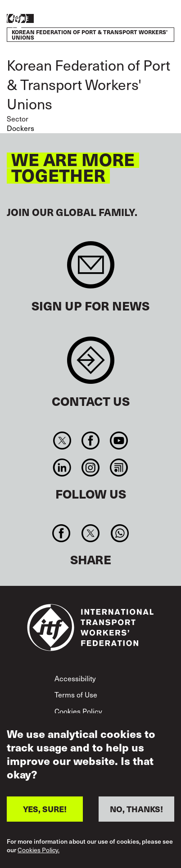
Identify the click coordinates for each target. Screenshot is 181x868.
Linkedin (62, 468)
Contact (91, 365)
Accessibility (75, 678)
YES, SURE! (45, 809)
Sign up (91, 269)
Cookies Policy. (38, 850)
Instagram (90, 468)
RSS (119, 468)
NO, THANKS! (136, 809)
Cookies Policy (78, 711)
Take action (148, 19)
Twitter (62, 441)
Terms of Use (76, 694)
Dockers (20, 128)
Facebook (90, 441)
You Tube (119, 441)
